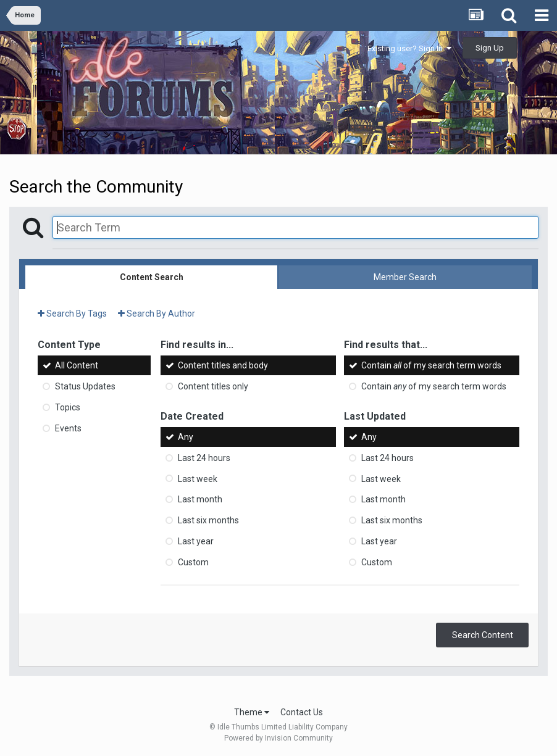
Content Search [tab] (152, 277)
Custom (193, 562)
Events (68, 428)
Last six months (208, 520)
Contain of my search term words (431, 365)
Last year (196, 541)
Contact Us (302, 712)
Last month (200, 499)
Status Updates (85, 386)
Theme (252, 712)
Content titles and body (223, 365)
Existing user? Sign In (409, 48)
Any (186, 437)
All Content (77, 365)
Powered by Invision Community (278, 738)
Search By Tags (72, 314)
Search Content (483, 635)
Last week (198, 478)
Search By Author (157, 314)
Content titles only (213, 386)
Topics (68, 407)
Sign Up (490, 48)
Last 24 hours (204, 458)
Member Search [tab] (405, 277)
